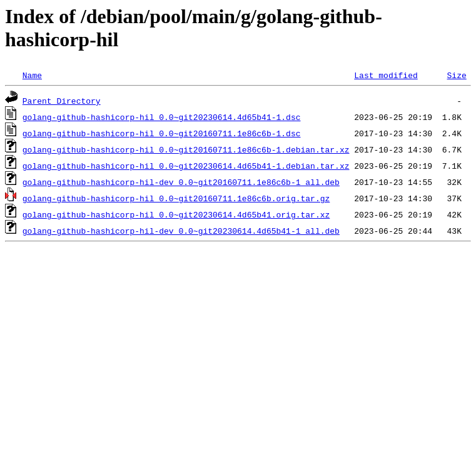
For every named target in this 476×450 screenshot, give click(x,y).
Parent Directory (62, 101)
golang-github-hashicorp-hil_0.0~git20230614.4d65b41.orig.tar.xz (176, 214)
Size (456, 75)
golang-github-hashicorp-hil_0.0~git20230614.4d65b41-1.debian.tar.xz (186, 166)
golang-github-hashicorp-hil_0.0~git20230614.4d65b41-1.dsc (162, 117)
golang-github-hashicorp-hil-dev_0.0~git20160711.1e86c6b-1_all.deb (181, 182)
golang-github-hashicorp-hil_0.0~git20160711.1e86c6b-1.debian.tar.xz (186, 149)
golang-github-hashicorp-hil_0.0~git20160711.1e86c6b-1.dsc (162, 133)
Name (32, 75)
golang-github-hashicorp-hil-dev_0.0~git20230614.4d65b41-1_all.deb (181, 231)
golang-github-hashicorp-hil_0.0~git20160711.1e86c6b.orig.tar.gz (176, 198)
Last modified (386, 75)
